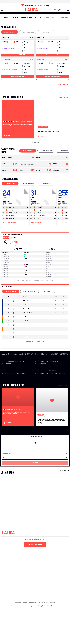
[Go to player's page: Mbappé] (23, 213)
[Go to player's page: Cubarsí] (67, 224)
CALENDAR (6, 18)
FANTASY (15, 18)
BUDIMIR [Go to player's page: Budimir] (12, 232)
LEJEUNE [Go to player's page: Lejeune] (67, 235)
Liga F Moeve (46, 32)
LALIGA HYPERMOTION (28, 32)
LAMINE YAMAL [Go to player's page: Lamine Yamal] (13, 229)
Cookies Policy (51, 640)
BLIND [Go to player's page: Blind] (67, 229)
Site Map (25, 637)
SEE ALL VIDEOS (63, 401)
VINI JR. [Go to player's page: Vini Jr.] (39, 229)
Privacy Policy (42, 640)
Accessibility (25, 640)
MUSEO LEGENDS (27, 18)
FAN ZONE (38, 18)
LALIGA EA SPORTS (9, 32)
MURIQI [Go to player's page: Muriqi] (11, 226)
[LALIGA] (32, 10)
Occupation (13, 254)
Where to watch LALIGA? (60, 18)
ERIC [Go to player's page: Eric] (66, 232)
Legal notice (33, 640)
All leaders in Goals (10, 239)
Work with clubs (51, 637)
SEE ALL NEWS (63, 97)
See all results (63, 85)
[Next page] (68, 514)
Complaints (18, 637)
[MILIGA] (67, 10)
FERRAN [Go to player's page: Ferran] (12, 235)
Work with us (41, 637)
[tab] (9, 32)
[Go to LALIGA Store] (35, 5)
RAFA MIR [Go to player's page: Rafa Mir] (40, 235)
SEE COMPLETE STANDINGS (35, 358)
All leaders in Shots (38, 239)
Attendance (6, 254)
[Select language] (59, 10)
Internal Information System (13, 640)
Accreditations (33, 637)
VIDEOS (47, 18)
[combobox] (35, 488)
